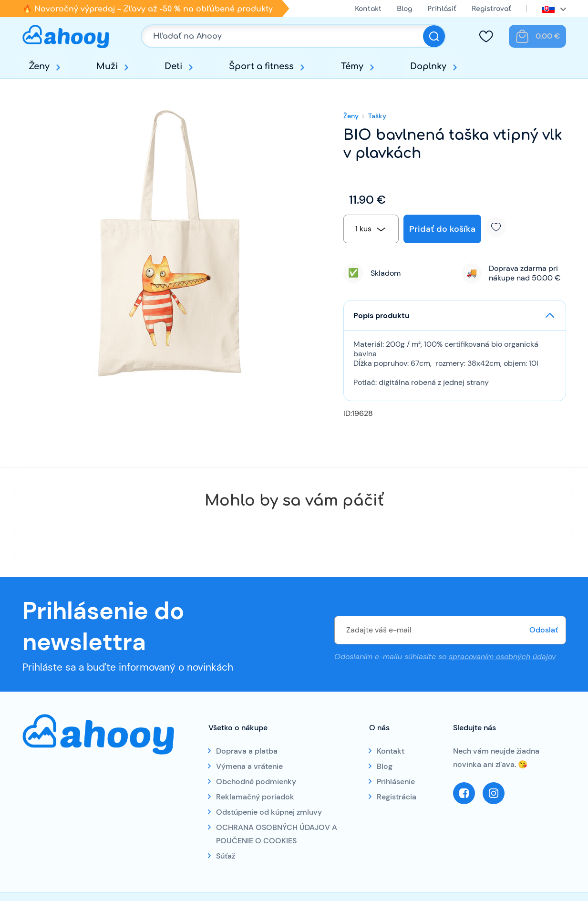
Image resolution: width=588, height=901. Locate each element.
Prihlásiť (442, 9)
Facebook (464, 793)
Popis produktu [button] (382, 316)
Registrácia (397, 797)
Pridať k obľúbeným (500, 227)
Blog (404, 9)
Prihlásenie (396, 782)
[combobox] (371, 229)
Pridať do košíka (442, 229)
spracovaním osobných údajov (502, 656)
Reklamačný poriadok (255, 797)
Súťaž (226, 856)
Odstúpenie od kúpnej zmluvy (269, 812)
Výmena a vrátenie (249, 766)
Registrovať (491, 9)
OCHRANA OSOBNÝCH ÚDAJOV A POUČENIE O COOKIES (277, 834)
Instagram (494, 793)
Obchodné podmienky (256, 782)
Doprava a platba (247, 751)
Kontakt (368, 9)
